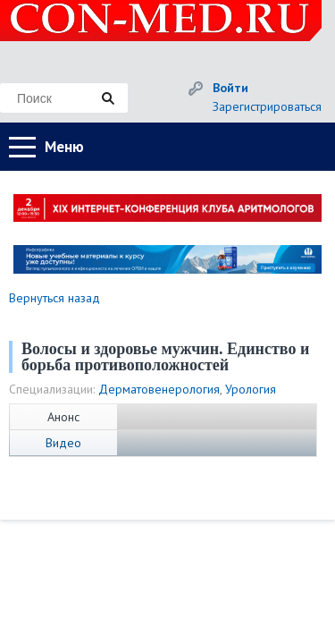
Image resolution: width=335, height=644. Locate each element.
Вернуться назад (54, 298)
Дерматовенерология (159, 389)
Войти (230, 88)
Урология (251, 389)
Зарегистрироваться (267, 106)
